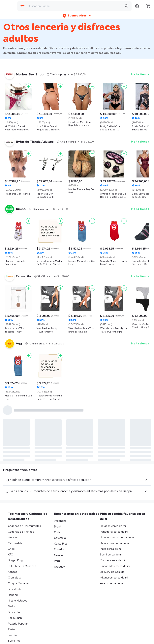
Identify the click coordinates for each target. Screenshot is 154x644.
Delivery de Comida (112, 572)
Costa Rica (61, 544)
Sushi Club (15, 612)
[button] (77, 16)
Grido (11, 549)
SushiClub (14, 589)
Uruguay (59, 567)
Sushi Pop (14, 641)
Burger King (15, 560)
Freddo (12, 635)
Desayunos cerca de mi (115, 543)
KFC (10, 555)
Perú (57, 561)
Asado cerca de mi (112, 583)
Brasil (58, 527)
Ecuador (59, 549)
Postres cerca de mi (112, 560)
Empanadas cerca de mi (115, 566)
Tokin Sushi (15, 618)
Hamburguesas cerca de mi (117, 537)
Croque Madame (18, 583)
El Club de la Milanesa (22, 566)
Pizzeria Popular (18, 624)
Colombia (60, 538)
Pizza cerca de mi (111, 549)
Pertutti (13, 629)
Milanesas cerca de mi (114, 578)
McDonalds (15, 543)
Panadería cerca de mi (114, 532)
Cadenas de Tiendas (21, 532)
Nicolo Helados (18, 601)
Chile (57, 532)
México (58, 555)
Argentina (60, 521)
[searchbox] (74, 6)
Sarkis (12, 606)
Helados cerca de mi (113, 526)
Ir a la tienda (140, 74)
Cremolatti (15, 578)
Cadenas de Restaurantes (24, 526)
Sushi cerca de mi (111, 555)
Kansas (13, 572)
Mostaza (13, 537)
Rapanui (13, 595)
